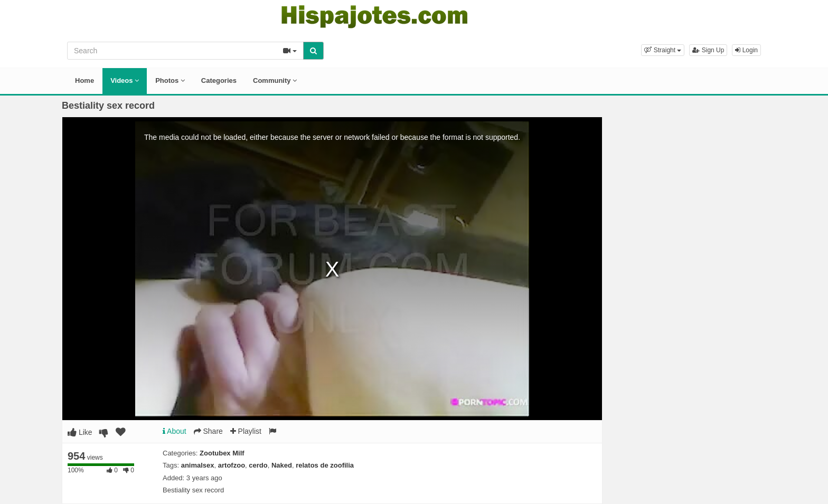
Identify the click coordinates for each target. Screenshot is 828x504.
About (175, 431)
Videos (125, 80)
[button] (663, 50)
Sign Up (708, 50)
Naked (282, 465)
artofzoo (232, 465)
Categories (219, 80)
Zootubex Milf (222, 453)
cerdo (258, 465)
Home (84, 80)
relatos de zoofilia (325, 465)
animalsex (198, 465)
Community (275, 80)
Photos (170, 80)
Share (208, 431)
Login (746, 50)
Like (80, 432)
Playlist (246, 431)
